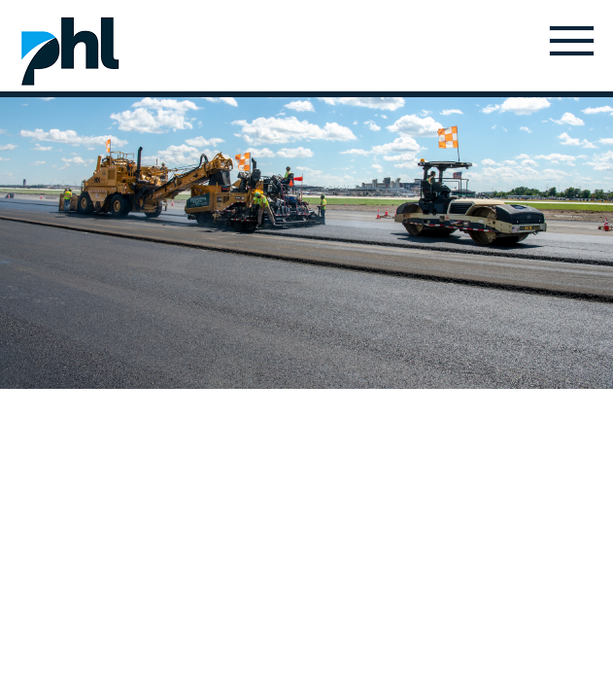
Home (70, 51)
